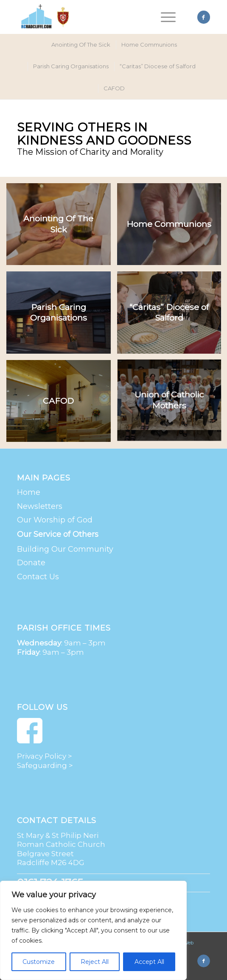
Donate (31, 563)
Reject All (95, 962)
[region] (93, 930)
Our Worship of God (55, 520)
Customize (39, 962)
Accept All (149, 962)
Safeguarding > (45, 765)
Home (29, 492)
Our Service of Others (58, 534)
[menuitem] (164, 17)
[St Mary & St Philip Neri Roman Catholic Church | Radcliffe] (94, 17)
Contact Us (38, 577)
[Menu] (164, 17)
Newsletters (40, 506)
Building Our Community (65, 549)
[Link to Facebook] (204, 17)
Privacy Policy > (45, 756)
